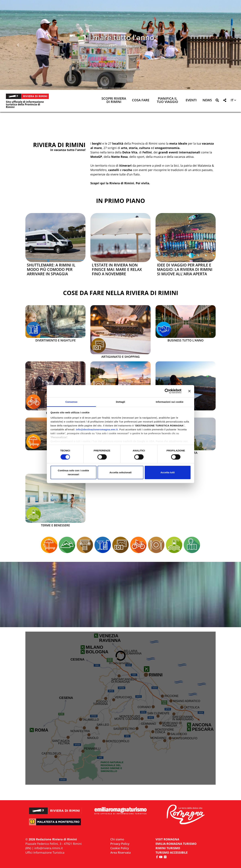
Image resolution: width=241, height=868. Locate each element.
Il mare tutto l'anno (121, 37)
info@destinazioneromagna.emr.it (97, 429)
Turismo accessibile (172, 852)
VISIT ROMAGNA (167, 839)
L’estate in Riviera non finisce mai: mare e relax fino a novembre (117, 269)
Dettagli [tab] (120, 402)
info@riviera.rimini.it (49, 848)
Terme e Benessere (55, 525)
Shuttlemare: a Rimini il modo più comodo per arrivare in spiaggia (51, 269)
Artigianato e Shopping (120, 357)
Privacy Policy (120, 844)
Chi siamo (117, 839)
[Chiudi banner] (189, 391)
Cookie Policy (120, 848)
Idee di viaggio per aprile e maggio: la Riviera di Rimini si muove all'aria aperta (185, 269)
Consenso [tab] (71, 402)
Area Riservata (120, 852)
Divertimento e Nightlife (56, 340)
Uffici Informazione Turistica (45, 852)
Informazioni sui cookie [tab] (170, 402)
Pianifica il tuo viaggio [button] (167, 100)
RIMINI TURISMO (168, 848)
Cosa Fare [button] (141, 100)
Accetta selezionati (120, 472)
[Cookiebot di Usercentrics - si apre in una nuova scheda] (167, 391)
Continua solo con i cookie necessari (73, 472)
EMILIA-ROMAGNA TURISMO (176, 844)
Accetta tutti (168, 472)
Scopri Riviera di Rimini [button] (114, 100)
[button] (18, 45)
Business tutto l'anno (185, 340)
